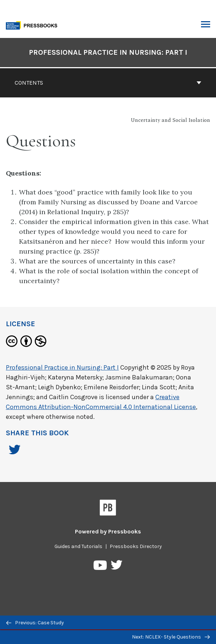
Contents (108, 83)
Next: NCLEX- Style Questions (171, 637)
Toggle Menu (206, 25)
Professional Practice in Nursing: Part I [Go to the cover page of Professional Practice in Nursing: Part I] (108, 52)
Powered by (108, 531)
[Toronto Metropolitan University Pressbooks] (34, 25)
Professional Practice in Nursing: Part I (62, 367)
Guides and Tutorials (78, 546)
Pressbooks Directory (136, 546)
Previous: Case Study (35, 623)
